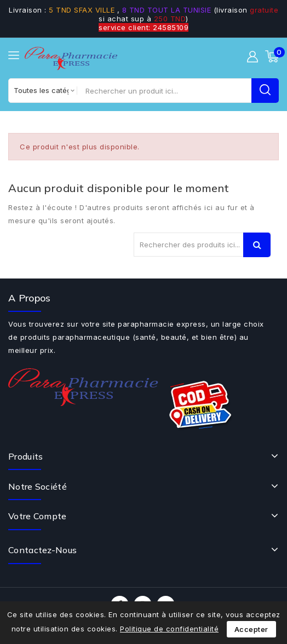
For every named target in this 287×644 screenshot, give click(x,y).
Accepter (251, 629)
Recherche (257, 245)
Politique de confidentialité (169, 629)
